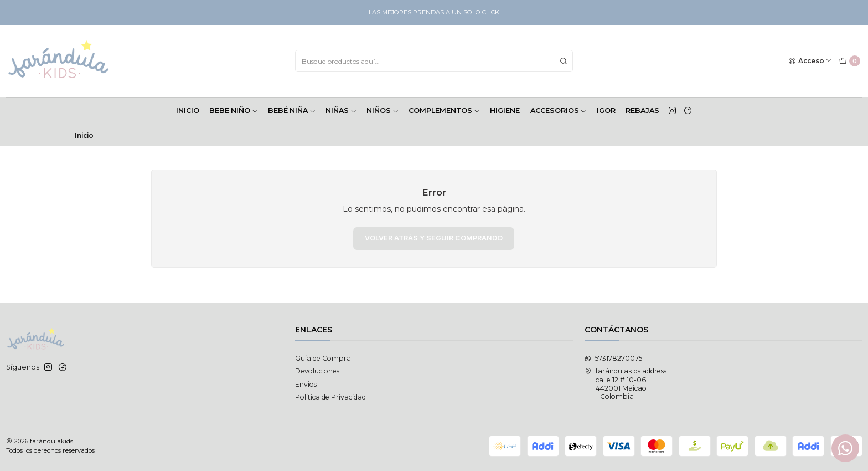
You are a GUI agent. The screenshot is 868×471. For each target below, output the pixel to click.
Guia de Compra (323, 358)
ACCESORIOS (559, 111)
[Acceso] (810, 61)
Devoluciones (317, 371)
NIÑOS (383, 111)
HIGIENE (505, 111)
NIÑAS (341, 111)
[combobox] (434, 61)
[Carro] (849, 61)
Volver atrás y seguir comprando (434, 238)
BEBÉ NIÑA (292, 111)
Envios (306, 384)
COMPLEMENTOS (444, 111)
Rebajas (642, 111)
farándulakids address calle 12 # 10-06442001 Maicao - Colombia (626, 384)
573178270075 (613, 358)
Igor (606, 111)
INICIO (188, 111)
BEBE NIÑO (234, 111)
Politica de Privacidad (330, 397)
